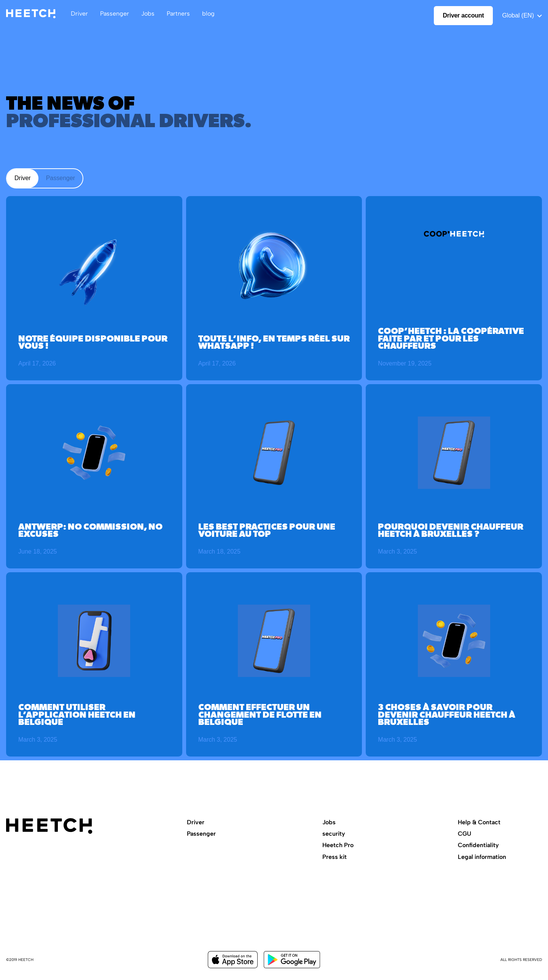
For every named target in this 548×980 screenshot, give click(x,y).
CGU (464, 834)
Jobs (329, 822)
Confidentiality (478, 845)
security (334, 834)
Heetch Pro (338, 845)
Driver (196, 822)
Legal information (482, 857)
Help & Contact (479, 822)
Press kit (335, 857)
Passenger (201, 834)
